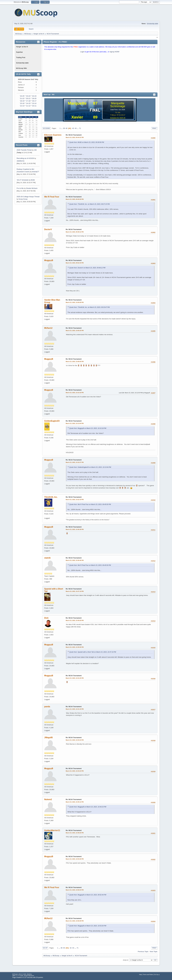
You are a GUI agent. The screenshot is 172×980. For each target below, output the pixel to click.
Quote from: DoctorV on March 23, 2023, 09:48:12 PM (87, 268)
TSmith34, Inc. (51, 497)
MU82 (33, 180)
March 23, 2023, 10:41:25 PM (75, 678)
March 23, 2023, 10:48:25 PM (75, 833)
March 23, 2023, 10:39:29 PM (75, 620)
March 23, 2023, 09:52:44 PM (75, 263)
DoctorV (48, 229)
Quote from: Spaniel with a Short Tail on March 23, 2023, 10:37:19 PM (93, 652)
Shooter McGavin (32, 188)
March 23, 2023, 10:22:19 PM (75, 500)
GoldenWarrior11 (52, 830)
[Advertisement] (100, 73)
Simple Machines (29, 976)
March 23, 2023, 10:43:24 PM (75, 740)
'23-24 (28, 96)
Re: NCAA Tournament (74, 135)
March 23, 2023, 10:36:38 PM (75, 529)
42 (73, 128)
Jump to (126, 960)
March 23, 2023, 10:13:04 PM (75, 423)
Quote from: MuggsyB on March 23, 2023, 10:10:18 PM (88, 428)
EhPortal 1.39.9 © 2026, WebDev (22, 974)
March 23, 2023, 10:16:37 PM (75, 462)
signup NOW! (114, 52)
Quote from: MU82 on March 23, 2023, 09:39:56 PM (87, 142)
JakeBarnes (21, 161)
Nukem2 (48, 799)
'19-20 (34, 98)
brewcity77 (35, 172)
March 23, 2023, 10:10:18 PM (75, 393)
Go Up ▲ (157, 974)
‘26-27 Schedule (23, 180)
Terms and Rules (148, 974)
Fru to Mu (20, 188)
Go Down (46, 128)
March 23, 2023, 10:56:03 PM (75, 890)
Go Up (45, 948)
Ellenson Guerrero (53, 135)
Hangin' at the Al (22, 47)
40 (66, 128)
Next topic (154, 952)
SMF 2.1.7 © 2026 (18, 976)
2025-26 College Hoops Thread (28, 197)
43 (76, 128)
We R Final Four (52, 197)
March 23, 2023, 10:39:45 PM (75, 647)
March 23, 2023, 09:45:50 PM (75, 199)
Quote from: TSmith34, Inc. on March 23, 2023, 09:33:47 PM (89, 307)
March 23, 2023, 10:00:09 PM (75, 302)
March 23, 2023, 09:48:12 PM (75, 232)
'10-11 (34, 106)
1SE (35, 150)
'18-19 (22, 101)
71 (80, 128)
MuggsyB (49, 260)
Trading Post (21, 57)
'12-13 (22, 106)
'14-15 (28, 103)
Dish (46, 618)
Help (140, 974)
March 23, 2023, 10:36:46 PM (75, 560)
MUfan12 (48, 328)
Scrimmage (118, 106)
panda (47, 707)
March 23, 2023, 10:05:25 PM (75, 331)
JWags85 (49, 738)
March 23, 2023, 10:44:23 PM (75, 771)
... (62, 128)
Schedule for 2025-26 (118, 118)
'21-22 (22, 98)
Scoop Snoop (23, 199)
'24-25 (22, 96)
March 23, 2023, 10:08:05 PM (75, 362)
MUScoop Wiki (21, 68)
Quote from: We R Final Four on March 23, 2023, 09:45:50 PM (90, 504)
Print (154, 128)
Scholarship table (152, 24)
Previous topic (143, 952)
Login (82, 52)
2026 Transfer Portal (24, 150)
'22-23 (34, 96)
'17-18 (28, 101)
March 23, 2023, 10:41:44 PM (75, 709)
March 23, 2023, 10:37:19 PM (75, 591)
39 (64, 128)
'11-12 (28, 106)
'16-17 (34, 101)
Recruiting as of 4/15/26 (25, 158)
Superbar (19, 52)
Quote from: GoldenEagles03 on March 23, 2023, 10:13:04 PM (90, 467)
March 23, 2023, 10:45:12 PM (75, 802)
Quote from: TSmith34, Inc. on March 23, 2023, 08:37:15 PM (89, 204)
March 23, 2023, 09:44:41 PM (75, 137)
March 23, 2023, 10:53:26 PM (75, 859)
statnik (48, 558)
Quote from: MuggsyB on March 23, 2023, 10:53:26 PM (88, 926)
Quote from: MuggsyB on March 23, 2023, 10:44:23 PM (88, 807)
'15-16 (22, 103)
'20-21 (28, 98)
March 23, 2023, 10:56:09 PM (75, 921)
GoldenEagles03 (52, 421)
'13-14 (34, 103)
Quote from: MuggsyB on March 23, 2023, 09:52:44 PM (88, 895)
